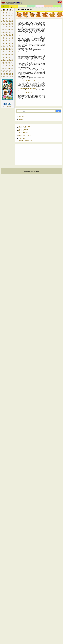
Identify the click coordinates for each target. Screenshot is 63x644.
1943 (11, 45)
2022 (8, 76)
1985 (5, 62)
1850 (5, 12)
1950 (8, 48)
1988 (2, 64)
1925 (5, 39)
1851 (8, 12)
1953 (5, 50)
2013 (5, 73)
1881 (2, 23)
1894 (8, 26)
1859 (5, 15)
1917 (5, 36)
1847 (11, 11)
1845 (5, 11)
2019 (11, 75)
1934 (8, 42)
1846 (8, 11)
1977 (5, 59)
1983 (11, 61)
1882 (5, 23)
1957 (5, 51)
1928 (2, 40)
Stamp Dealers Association (25, 136)
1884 (11, 23)
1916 (2, 36)
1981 (5, 61)
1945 (5, 47)
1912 (2, 34)
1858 (2, 15)
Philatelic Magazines (23, 132)
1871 (11, 19)
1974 (8, 58)
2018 (8, 75)
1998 (8, 67)
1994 (8, 65)
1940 (2, 45)
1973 (5, 58)
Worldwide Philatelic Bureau (25, 140)
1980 (2, 61)
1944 (2, 47)
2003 (11, 69)
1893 (5, 26)
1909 (5, 33)
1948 (2, 48)
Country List (21, 116)
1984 (2, 62)
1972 (2, 58)
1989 (5, 64)
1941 (5, 45)
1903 (11, 30)
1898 (8, 28)
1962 (8, 53)
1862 (2, 17)
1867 (2, 19)
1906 (8, 31)
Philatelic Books (22, 128)
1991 (11, 64)
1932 (2, 42)
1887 (5, 25)
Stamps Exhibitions (23, 137)
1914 (8, 34)
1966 (8, 54)
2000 (2, 69)
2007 (11, 70)
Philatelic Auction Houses (24, 126)
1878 (5, 22)
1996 (2, 67)
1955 (11, 50)
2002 (8, 69)
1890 (11, 25)
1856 (8, 14)
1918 (8, 36)
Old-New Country (22, 118)
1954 (8, 50)
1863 (5, 17)
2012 (2, 73)
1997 (5, 67)
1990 (8, 64)
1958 (8, 51)
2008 (2, 72)
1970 (8, 56)
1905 (5, 31)
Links (36, 170)
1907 (11, 31)
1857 (11, 14)
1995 (11, 65)
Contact (32, 170)
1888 (8, 25)
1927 (11, 39)
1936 (2, 44)
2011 (11, 72)
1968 (2, 56)
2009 (5, 72)
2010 (8, 72)
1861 (11, 15)
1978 (8, 59)
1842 (2, 11)
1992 (2, 65)
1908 (2, 33)
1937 (5, 44)
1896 (2, 28)
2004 (2, 70)
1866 (11, 17)
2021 (5, 76)
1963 (11, 53)
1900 (2, 30)
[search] (36, 111)
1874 (8, 20)
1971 (11, 56)
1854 (2, 14)
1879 (8, 22)
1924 (2, 39)
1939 (11, 44)
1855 (5, 14)
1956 (2, 51)
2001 (5, 69)
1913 (5, 34)
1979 (11, 59)
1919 (11, 36)
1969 (5, 56)
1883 (8, 23)
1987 (11, 62)
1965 (5, 54)
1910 (8, 33)
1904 (2, 31)
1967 (11, 54)
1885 (2, 25)
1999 (11, 67)
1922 (8, 37)
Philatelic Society (22, 134)
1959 (11, 51)
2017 (5, 75)
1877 (2, 22)
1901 (5, 30)
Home (27, 170)
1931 (11, 40)
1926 (8, 39)
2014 (8, 73)
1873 (5, 20)
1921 (5, 37)
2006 (8, 70)
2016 (2, 75)
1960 (2, 53)
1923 (11, 37)
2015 (11, 73)
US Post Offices (22, 139)
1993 (5, 65)
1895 (11, 26)
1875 (11, 20)
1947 (11, 47)
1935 (11, 42)
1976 (2, 59)
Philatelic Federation (23, 129)
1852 (11, 12)
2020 (2, 76)
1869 (5, 19)
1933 (5, 42)
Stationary (21, 120)
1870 (8, 19)
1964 (2, 54)
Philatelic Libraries (23, 131)
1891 (2, 26)
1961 (5, 53)
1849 (2, 12)
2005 (5, 70)
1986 (8, 62)
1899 (11, 28)
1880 (11, 22)
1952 (2, 50)
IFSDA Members (7, 106)
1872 (2, 20)
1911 (11, 33)
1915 (11, 34)
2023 (11, 76)
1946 (8, 47)
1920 (2, 37)
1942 (8, 45)
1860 (8, 15)
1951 (11, 48)
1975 (11, 58)
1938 (8, 44)
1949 (5, 48)
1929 (5, 40)
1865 (8, 17)
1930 (8, 40)
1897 (5, 28)
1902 (8, 30)
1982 (8, 61)
